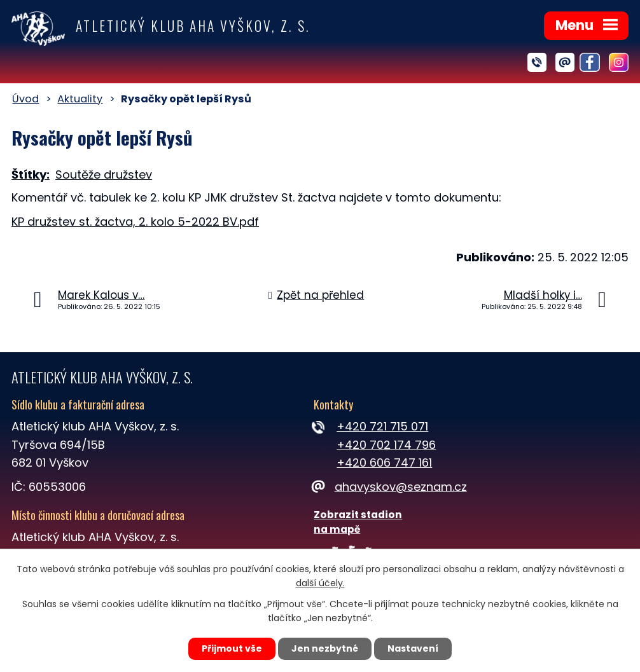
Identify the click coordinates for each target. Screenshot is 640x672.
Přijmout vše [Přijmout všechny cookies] (232, 648)
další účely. (320, 584)
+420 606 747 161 (384, 463)
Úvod (25, 99)
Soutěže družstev (104, 175)
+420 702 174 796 (386, 445)
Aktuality (80, 99)
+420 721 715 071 (382, 426)
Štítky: (31, 175)
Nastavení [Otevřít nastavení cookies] (413, 648)
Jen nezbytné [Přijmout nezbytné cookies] (325, 648)
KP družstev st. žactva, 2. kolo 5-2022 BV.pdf (135, 222)
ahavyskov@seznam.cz (390, 487)
